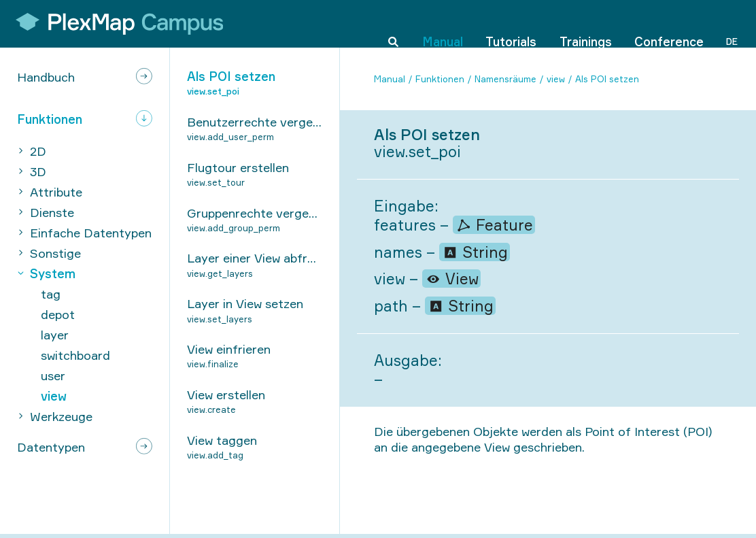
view (556, 79)
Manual (443, 23)
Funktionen (440, 79)
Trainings (586, 23)
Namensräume (505, 79)
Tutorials (511, 23)
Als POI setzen (607, 79)
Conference (669, 23)
